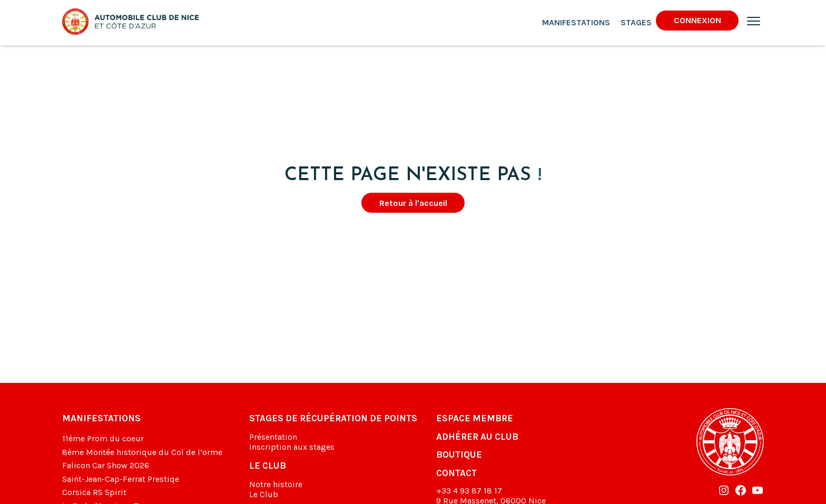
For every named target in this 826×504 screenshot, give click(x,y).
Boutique (459, 454)
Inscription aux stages (292, 447)
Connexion (697, 20)
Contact (456, 473)
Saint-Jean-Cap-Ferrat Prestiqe (121, 479)
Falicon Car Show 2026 (106, 465)
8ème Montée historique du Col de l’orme (142, 452)
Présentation (273, 437)
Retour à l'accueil (413, 203)
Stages (636, 22)
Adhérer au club (477, 437)
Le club (268, 466)
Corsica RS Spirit (94, 492)
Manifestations (576, 22)
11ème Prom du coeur (103, 438)
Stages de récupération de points (333, 418)
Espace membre (475, 418)
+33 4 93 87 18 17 (469, 491)
